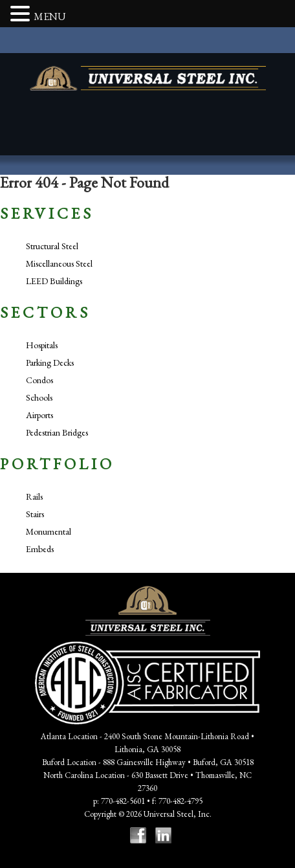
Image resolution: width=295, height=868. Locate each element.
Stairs (35, 514)
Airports (39, 415)
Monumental (49, 531)
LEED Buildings (54, 281)
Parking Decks (50, 362)
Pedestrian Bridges (57, 432)
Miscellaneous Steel (59, 263)
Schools (39, 397)
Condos (39, 380)
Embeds (40, 549)
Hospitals (42, 345)
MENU (50, 17)
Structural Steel (52, 246)
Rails (34, 496)
